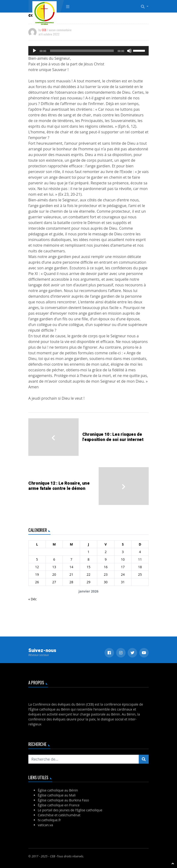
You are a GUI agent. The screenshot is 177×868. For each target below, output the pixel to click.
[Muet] (129, 51)
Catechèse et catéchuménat (59, 815)
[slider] (82, 51)
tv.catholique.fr (49, 820)
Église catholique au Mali (57, 795)
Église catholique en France (59, 805)
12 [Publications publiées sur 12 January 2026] (37, 567)
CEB (44, 30)
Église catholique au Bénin (58, 790)
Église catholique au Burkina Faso (63, 800)
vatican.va (45, 825)
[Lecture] (34, 51)
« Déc (32, 599)
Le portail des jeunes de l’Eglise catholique (70, 810)
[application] (88, 51)
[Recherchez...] (84, 759)
